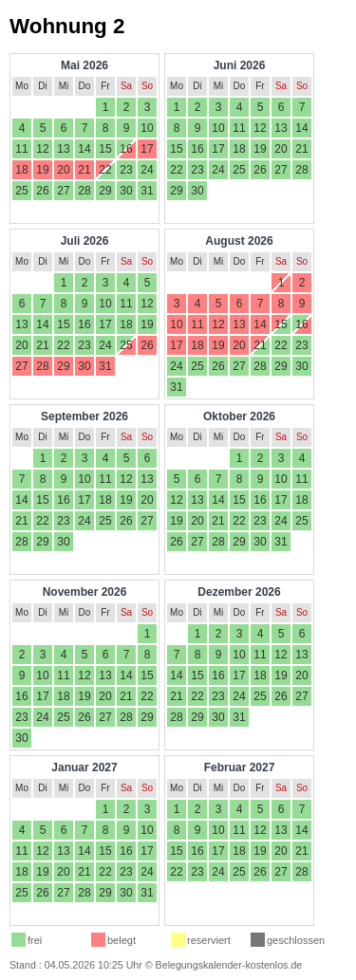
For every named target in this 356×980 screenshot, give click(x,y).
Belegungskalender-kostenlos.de (229, 965)
